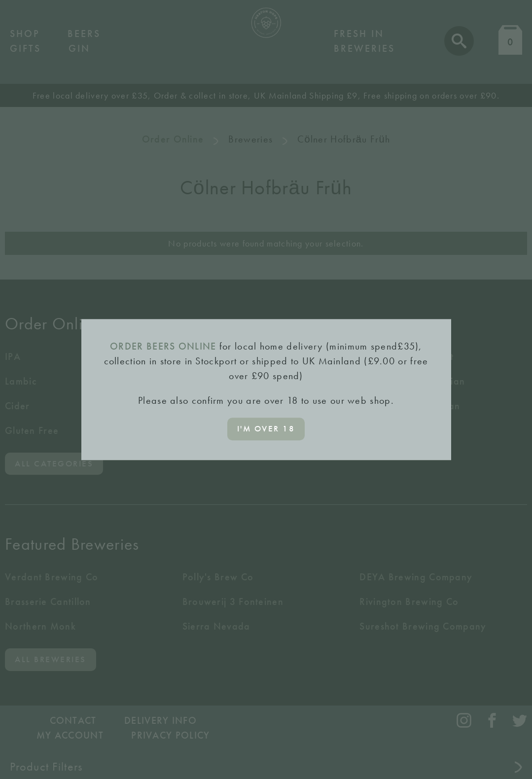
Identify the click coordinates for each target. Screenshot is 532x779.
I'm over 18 (266, 428)
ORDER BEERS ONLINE (163, 346)
